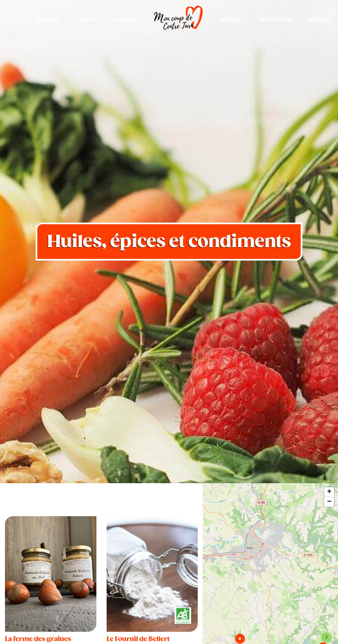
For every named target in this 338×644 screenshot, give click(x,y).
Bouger (47, 20)
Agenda (319, 20)
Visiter (86, 20)
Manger (125, 20)
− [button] (329, 502)
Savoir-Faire (275, 20)
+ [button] (329, 492)
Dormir (230, 20)
